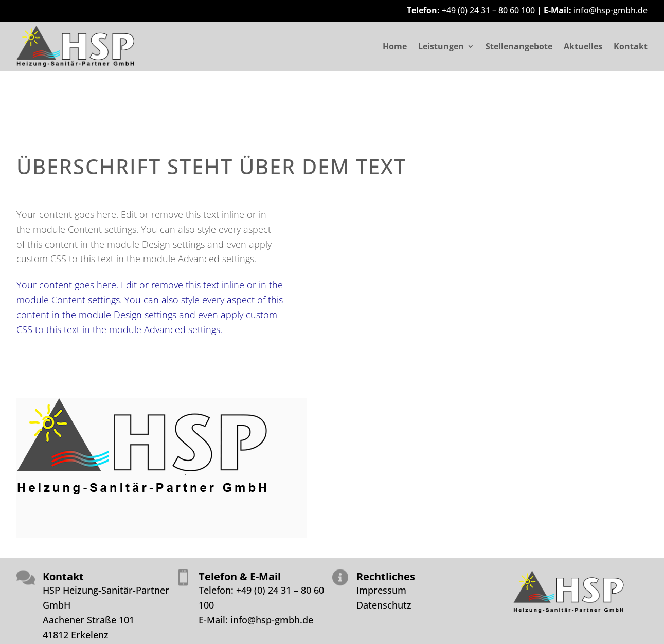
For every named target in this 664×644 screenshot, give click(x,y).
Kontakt (631, 47)
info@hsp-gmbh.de (611, 10)
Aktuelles (583, 47)
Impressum (381, 590)
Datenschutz (384, 605)
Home (395, 47)
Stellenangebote (519, 47)
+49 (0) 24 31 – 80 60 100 (488, 10)
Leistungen (441, 47)
